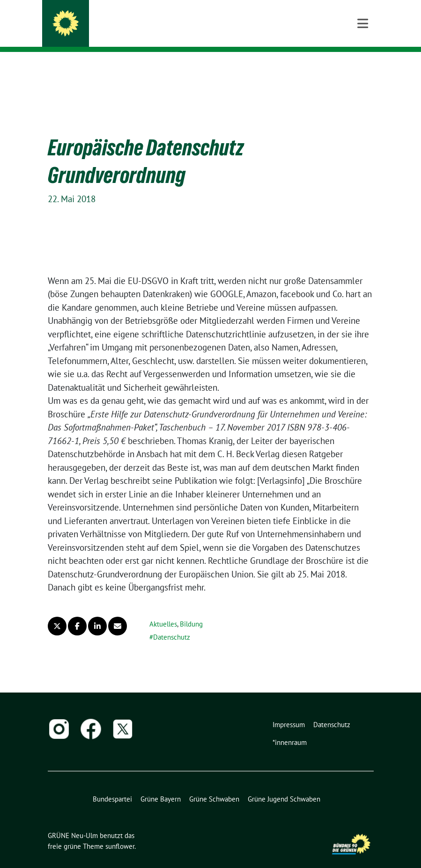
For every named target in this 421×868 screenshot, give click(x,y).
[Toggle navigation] (363, 67)
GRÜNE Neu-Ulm (118, 20)
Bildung (191, 609)
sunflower (120, 832)
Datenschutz (172, 623)
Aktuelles (163, 609)
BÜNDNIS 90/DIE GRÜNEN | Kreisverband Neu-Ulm (175, 33)
